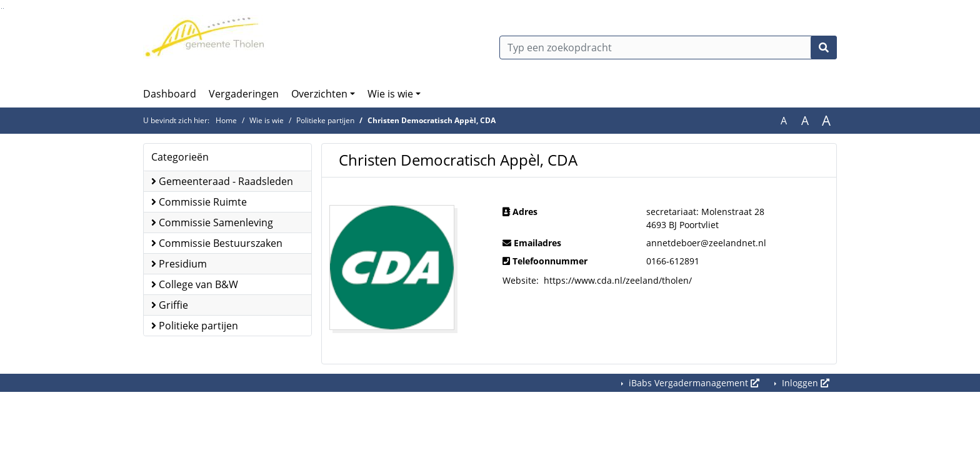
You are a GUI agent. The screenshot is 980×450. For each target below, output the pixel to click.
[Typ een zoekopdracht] (668, 47)
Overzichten (319, 94)
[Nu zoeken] (824, 47)
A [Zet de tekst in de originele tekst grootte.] (784, 121)
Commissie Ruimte (199, 202)
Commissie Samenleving (212, 222)
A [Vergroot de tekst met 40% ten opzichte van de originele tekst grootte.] (826, 121)
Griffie (170, 305)
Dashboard (170, 94)
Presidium (179, 264)
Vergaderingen (244, 94)
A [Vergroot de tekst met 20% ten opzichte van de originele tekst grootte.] (805, 121)
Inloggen (804, 383)
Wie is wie (390, 94)
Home (226, 120)
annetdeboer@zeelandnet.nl (706, 243)
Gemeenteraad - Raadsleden (222, 181)
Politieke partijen (325, 120)
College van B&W (195, 284)
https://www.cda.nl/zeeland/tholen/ (618, 280)
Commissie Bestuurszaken (217, 243)
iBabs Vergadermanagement (693, 383)
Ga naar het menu (3, 8)
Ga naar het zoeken (2, 8)
